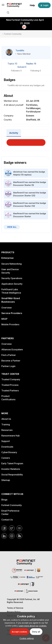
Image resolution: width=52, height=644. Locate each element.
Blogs (4, 500)
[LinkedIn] (4, 536)
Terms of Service (15, 608)
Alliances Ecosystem (12, 349)
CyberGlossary (9, 452)
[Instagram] (12, 536)
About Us (6, 419)
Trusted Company (11, 379)
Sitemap (6, 480)
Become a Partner (11, 361)
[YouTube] (19, 528)
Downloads (7, 447)
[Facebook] (4, 528)
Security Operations (12, 278)
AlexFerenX (19, 182)
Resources (7, 430)
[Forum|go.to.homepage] (14, 5)
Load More (26, 142)
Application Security (12, 284)
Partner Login (8, 366)
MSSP (4, 319)
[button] (3, 6)
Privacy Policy (14, 612)
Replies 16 (31, 64)
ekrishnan (18, 172)
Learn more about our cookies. (33, 626)
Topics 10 (13, 64)
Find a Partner (9, 355)
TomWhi (20, 51)
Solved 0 (22, 67)
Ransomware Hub (11, 436)
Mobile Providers (10, 324)
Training (6, 424)
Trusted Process (10, 385)
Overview (7, 308)
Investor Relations (11, 469)
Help (32, 5)
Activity (14, 133)
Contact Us (7, 520)
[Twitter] (12, 528)
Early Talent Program (12, 463)
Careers (6, 458)
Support (6, 441)
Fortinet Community (13, 34)
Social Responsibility (12, 475)
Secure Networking (12, 264)
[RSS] (19, 536)
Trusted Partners (10, 391)
